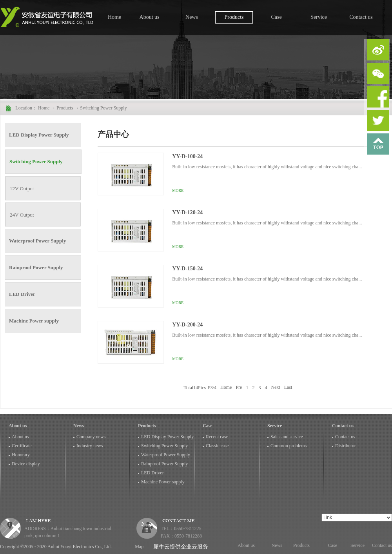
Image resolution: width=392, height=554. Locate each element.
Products (65, 108)
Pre (239, 388)
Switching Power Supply (103, 108)
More (178, 190)
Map (138, 547)
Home (114, 17)
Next (275, 388)
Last (288, 388)
